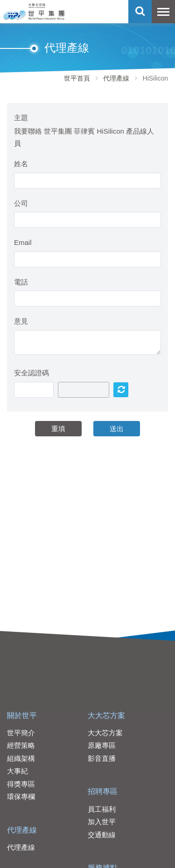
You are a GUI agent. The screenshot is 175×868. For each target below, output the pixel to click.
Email (23, 242)
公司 (21, 203)
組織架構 (21, 758)
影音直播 (102, 758)
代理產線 (116, 78)
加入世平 (102, 822)
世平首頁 (77, 78)
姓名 (21, 164)
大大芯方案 (106, 715)
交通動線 (102, 835)
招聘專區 (103, 791)
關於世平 (22, 715)
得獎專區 (21, 784)
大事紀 (17, 771)
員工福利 (102, 809)
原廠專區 (102, 745)
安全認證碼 (31, 373)
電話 (21, 282)
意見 (21, 321)
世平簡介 (21, 733)
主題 (21, 118)
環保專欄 (21, 797)
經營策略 (21, 745)
